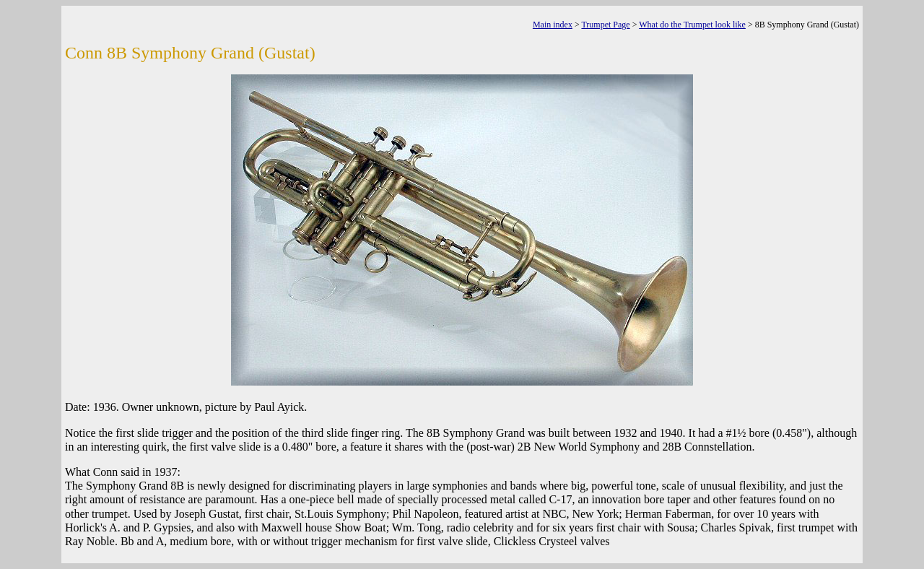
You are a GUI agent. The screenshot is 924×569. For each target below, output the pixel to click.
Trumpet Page (605, 25)
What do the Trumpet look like (692, 25)
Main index (553, 25)
